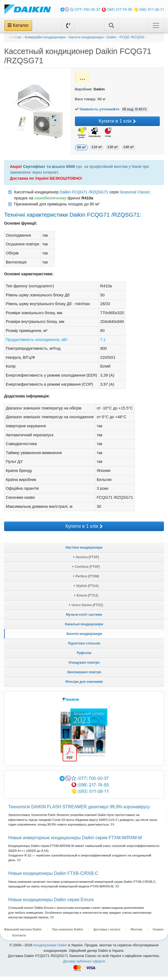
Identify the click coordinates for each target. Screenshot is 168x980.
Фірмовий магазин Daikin (23, 933)
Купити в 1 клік (98, 123)
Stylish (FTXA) (86, 589)
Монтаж (136, 933)
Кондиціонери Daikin (50, 949)
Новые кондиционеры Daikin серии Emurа (51, 903)
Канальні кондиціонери (84, 628)
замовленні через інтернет (34, 176)
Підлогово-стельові (84, 647)
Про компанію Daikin (68, 933)
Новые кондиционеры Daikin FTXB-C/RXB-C (53, 877)
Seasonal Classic (135, 196)
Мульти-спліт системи (84, 618)
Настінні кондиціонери (84, 551)
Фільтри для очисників (84, 685)
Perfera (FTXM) (86, 580)
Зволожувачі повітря (84, 676)
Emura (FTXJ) (86, 599)
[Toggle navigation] (111, 25)
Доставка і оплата (107, 933)
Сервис (158, 933)
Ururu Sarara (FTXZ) (86, 609)
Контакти (19, 939)
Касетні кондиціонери (84, 637)
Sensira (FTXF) (86, 561)
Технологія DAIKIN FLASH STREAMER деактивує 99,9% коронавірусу (79, 810)
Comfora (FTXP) (86, 570)
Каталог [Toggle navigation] (18, 25)
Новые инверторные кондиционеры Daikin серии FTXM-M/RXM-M (75, 841)
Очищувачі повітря (84, 666)
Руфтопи (84, 657)
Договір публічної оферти (84, 965)
